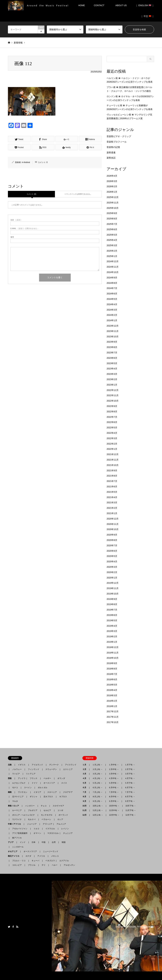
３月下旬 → (130, 774)
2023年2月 (112, 379)
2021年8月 (112, 476)
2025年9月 (112, 213)
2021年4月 (112, 497)
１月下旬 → (130, 765)
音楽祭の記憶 (113, 147)
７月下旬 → (130, 792)
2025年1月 (112, 256)
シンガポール (18, 847)
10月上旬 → (98, 806)
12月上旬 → (98, 815)
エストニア (68, 769)
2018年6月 (112, 679)
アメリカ (41, 856)
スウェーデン (51, 769)
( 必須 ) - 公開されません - (24, 229)
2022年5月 (112, 428)
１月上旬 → (97, 765)
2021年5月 (112, 492)
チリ (44, 865)
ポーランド (63, 815)
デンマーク (54, 765)
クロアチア (68, 792)
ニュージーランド (51, 851)
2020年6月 (112, 551)
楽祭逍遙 (111, 153)
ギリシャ (34, 797)
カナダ (28, 856)
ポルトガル (43, 788)
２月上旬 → (97, 769)
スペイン (28, 788)
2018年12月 (113, 647)
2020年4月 (112, 561)
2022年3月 (112, 438)
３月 (85, 774)
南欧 (11, 792)
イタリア (37, 792)
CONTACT (99, 5)
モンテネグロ (47, 815)
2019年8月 (112, 604)
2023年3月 (112, 374)
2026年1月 (112, 192)
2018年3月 (112, 695)
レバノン (65, 829)
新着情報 (18, 43)
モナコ (15, 788)
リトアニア (31, 774)
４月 (85, 778)
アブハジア (47, 824)
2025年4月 (112, 240)
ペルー (55, 865)
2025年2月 (112, 251)
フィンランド (34, 769)
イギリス (22, 765)
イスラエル (50, 829)
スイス (64, 783)
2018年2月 (112, 701)
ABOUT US (122, 5)
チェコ (44, 806)
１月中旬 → (114, 765)
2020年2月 (112, 572)
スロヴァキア (58, 806)
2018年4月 (112, 690)
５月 (85, 783)
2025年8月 (112, 219)
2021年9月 (112, 471)
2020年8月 (112, 540)
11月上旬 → (98, 810)
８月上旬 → (97, 797)
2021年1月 (112, 513)
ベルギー (47, 778)
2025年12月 (113, 197)
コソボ (60, 810)
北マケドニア (18, 797)
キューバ (35, 861)
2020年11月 (113, 524)
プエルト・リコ (19, 861)
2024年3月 (112, 310)
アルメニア (61, 824)
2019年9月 (112, 599)
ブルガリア (33, 810)
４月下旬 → (130, 778)
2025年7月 (112, 224)
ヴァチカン (23, 792)
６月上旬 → (97, 788)
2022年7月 (112, 417)
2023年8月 (112, 347)
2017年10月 (113, 722)
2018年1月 (112, 706)
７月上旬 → (97, 792)
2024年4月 (112, 304)
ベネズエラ (49, 861)
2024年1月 (112, 320)
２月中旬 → (114, 769)
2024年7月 (112, 288)
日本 (34, 842)
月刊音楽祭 (131, 927)
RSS (17, 927)
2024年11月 (113, 267)
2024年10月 (113, 272)
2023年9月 (112, 342)
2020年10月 (113, 529)
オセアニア (14, 851)
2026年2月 (112, 186)
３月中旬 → (114, 774)
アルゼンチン (68, 865)
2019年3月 (112, 631)
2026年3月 (112, 181)
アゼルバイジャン (20, 829)
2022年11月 (113, 395)
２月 (85, 769)
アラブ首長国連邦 (20, 833)
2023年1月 (112, 385)
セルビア (47, 810)
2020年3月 (112, 567)
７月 (85, 792)
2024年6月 (112, 294)
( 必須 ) (16, 220)
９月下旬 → (130, 801)
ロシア (60, 819)
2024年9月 (112, 278)
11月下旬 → (131, 810)
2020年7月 (112, 545)
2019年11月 (113, 588)
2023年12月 (113, 326)
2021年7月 (112, 481)
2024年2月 (112, 315)
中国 (44, 842)
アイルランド (37, 765)
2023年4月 (112, 369)
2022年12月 (113, 390)
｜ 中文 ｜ (147, 16)
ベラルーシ (46, 819)
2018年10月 (113, 658)
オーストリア (49, 783)
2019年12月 (113, 583)
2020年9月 (112, 535)
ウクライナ (17, 819)
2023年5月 (112, 363)
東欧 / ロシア (14, 806)
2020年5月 (112, 556)
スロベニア (52, 792)
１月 (85, 765)
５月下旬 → (130, 783)
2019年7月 (112, 610)
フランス (34, 778)
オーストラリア (30, 851)
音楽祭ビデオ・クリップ (119, 136)
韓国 (64, 842)
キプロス (63, 797)
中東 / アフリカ (15, 824)
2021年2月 (112, 508)
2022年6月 (112, 422)
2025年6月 (112, 229)
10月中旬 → (114, 806)
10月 (85, 806)
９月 (85, 801)
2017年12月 (113, 711)
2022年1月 (112, 449)
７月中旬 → (114, 792)
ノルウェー (17, 769)
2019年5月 (112, 620)
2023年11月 (113, 331)
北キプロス (48, 797)
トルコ (36, 829)
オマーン (37, 833)
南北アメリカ (15, 856)
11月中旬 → (114, 810)
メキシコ (55, 856)
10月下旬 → (131, 806)
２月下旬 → (130, 769)
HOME (82, 5)
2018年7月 (112, 674)
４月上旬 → (97, 778)
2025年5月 (112, 235)
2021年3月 (112, 503)
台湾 (54, 842)
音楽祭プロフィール (117, 142)
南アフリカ (17, 838)
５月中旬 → (114, 783)
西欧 (11, 778)
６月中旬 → (114, 788)
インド (23, 842)
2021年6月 (112, 487)
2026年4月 (112, 176)
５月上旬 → (97, 783)
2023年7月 (112, 353)
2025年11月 (113, 203)
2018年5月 (112, 685)
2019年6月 (112, 615)
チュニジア (68, 833)
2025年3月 (112, 245)
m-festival (26, 162)
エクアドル (63, 861)
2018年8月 (112, 669)
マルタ (15, 801)
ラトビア (16, 774)
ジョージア (32, 824)
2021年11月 (113, 460)
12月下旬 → (131, 815)
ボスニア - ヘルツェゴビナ (23, 815)
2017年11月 (113, 717)
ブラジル (32, 865)
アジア (12, 842)
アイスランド (70, 765)
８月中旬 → (114, 797)
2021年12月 (113, 454)
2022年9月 (112, 406)
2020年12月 (113, 519)
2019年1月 (112, 642)
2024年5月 (112, 299)
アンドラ (21, 778)
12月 (85, 815)
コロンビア (17, 865)
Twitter (9, 927)
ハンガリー (30, 806)
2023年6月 (112, 358)
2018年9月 (112, 663)
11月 (85, 810)
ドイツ (34, 783)
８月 (85, 797)
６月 (85, 788)
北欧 (11, 765)
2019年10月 (113, 594)
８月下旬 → (130, 797)
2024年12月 (113, 261)
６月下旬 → (130, 788)
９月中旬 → (114, 801)
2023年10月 (113, 337)
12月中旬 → (114, 815)
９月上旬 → (97, 801)
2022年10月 (113, 401)
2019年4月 (112, 626)
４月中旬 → (114, 778)
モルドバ (32, 819)
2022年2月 (112, 444)
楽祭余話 (111, 158)
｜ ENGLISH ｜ (145, 5)
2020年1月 (112, 578)
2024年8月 (112, 283)
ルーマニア (17, 810)
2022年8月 (112, 412)
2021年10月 (113, 465)
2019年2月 (112, 636)
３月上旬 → (97, 774)
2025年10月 (113, 208)
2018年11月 (113, 653)
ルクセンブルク (19, 783)
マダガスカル (52, 833)
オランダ (61, 778)
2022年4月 (112, 433)
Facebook (13, 927)
